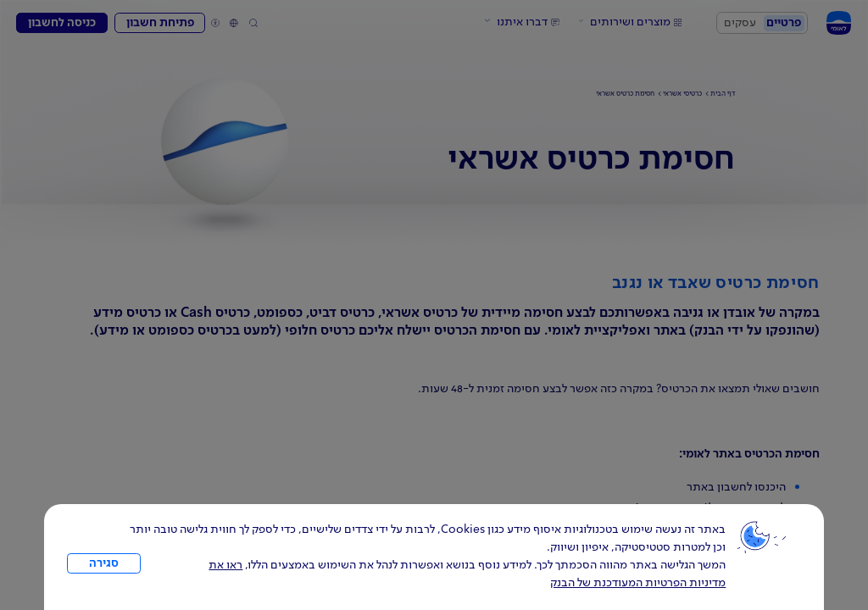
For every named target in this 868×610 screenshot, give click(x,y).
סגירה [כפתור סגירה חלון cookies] (104, 563)
